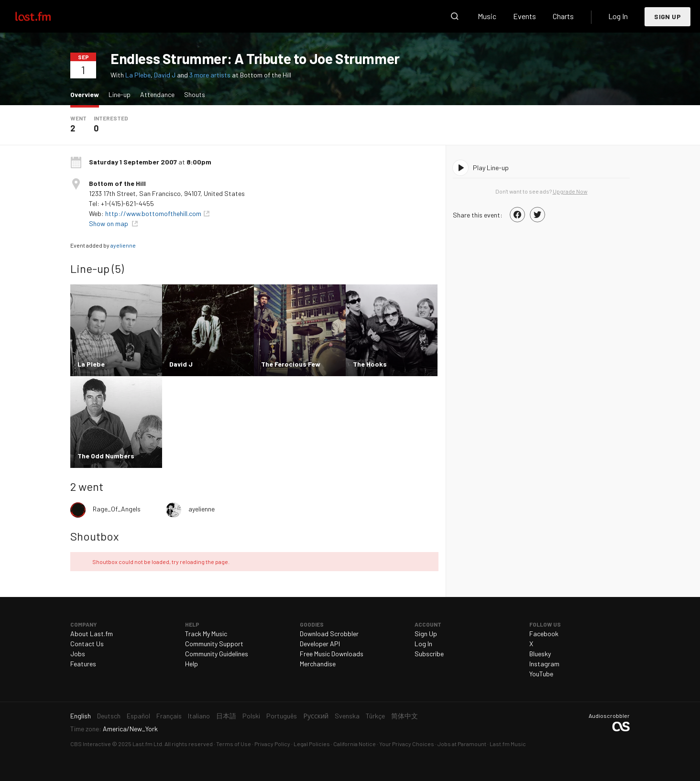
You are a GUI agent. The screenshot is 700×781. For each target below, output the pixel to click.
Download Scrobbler (329, 634)
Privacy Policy (272, 744)
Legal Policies (312, 744)
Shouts (195, 94)
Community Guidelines (217, 654)
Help (191, 664)
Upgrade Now (570, 191)
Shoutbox (94, 536)
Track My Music (206, 634)
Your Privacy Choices (407, 744)
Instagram (544, 664)
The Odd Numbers (106, 456)
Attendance (157, 94)
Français (169, 716)
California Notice (355, 744)
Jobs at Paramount (462, 744)
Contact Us (87, 644)
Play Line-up (491, 168)
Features (83, 664)
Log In (618, 16)
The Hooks (370, 364)
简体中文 (405, 716)
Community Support (214, 644)
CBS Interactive (91, 744)
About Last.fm (92, 634)
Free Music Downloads (332, 654)
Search (455, 16)
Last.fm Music (508, 744)
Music (487, 16)
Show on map (109, 223)
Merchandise (318, 664)
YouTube (541, 674)
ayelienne (123, 245)
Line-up (120, 94)
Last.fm (44, 16)
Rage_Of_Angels (117, 509)
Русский (316, 716)
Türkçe (375, 716)
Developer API (320, 644)
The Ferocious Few (291, 364)
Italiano (199, 716)
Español (138, 716)
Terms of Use (234, 744)
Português (282, 716)
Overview (87, 94)
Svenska (347, 716)
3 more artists (211, 75)
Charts (563, 16)
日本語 (226, 716)
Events (525, 16)
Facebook (544, 634)
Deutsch (109, 716)
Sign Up (667, 16)
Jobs (78, 654)
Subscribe (429, 654)
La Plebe (138, 75)
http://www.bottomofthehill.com (153, 213)
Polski (251, 716)
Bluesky (540, 654)
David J (165, 75)
